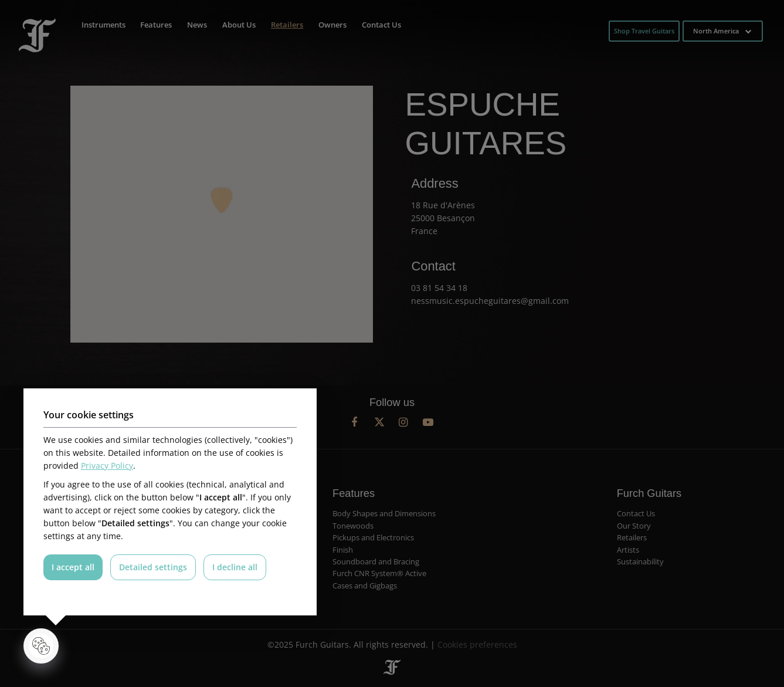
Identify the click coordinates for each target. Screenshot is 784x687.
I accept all (73, 567)
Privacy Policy (107, 466)
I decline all (236, 567)
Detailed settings (154, 567)
